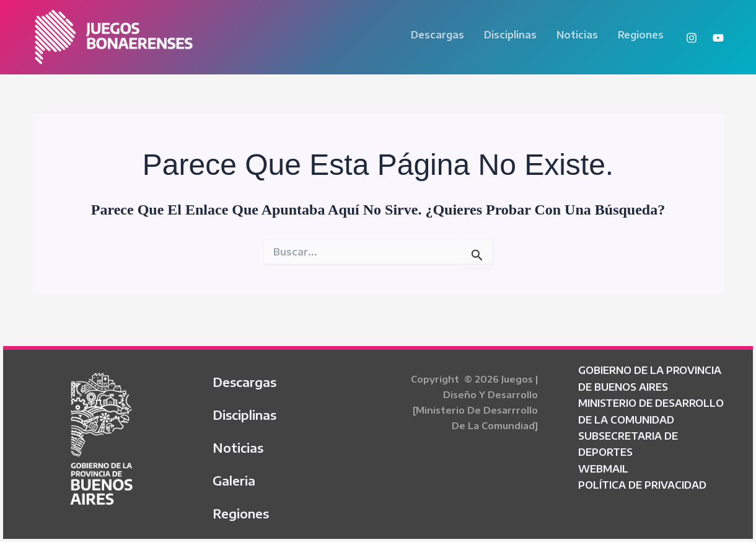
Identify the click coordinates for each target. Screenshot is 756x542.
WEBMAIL (603, 469)
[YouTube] (718, 38)
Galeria (234, 480)
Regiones (641, 35)
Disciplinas (510, 35)
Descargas (437, 35)
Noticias (577, 35)
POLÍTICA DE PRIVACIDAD (642, 485)
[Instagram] (692, 38)
